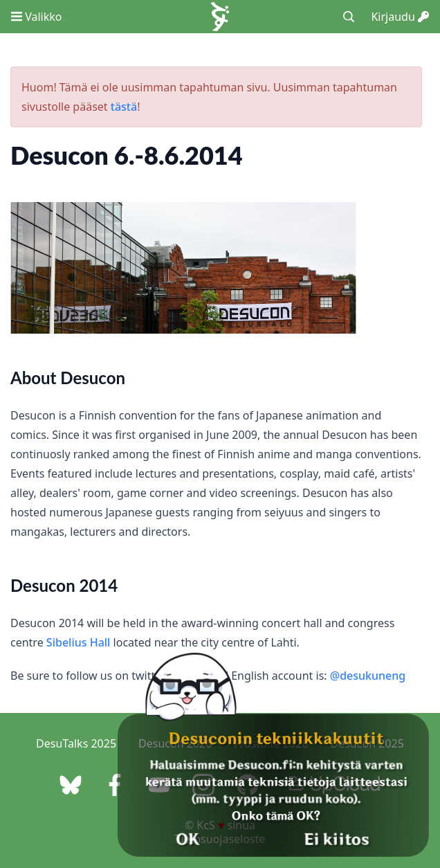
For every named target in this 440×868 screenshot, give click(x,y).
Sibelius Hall (79, 642)
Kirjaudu (400, 17)
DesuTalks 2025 (76, 743)
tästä (124, 107)
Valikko (36, 17)
